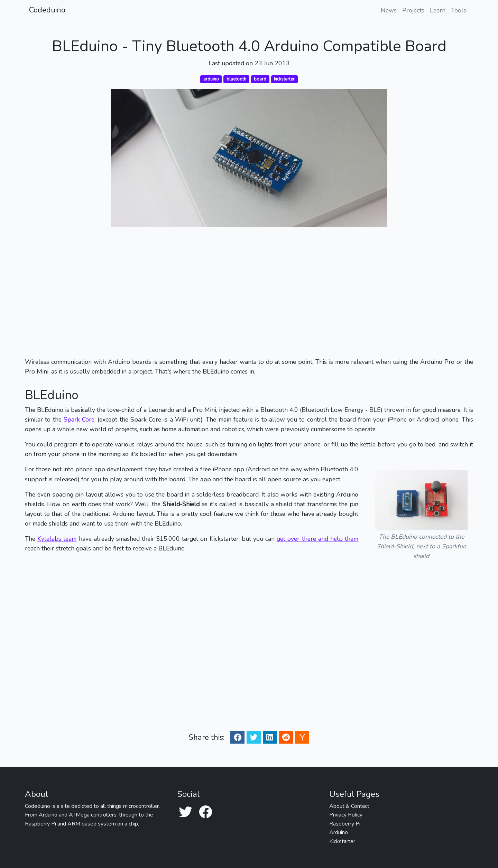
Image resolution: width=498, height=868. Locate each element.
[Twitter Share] (253, 737)
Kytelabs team (57, 539)
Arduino (339, 832)
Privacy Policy (346, 815)
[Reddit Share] (286, 737)
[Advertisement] (249, 292)
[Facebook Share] (238, 737)
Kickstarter (342, 841)
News (389, 10)
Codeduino (47, 10)
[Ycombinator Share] (302, 737)
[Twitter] (185, 813)
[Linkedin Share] (270, 737)
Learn (438, 10)
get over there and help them (317, 539)
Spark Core (79, 419)
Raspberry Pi (345, 824)
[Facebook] (205, 813)
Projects (413, 10)
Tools (459, 10)
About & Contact (349, 806)
